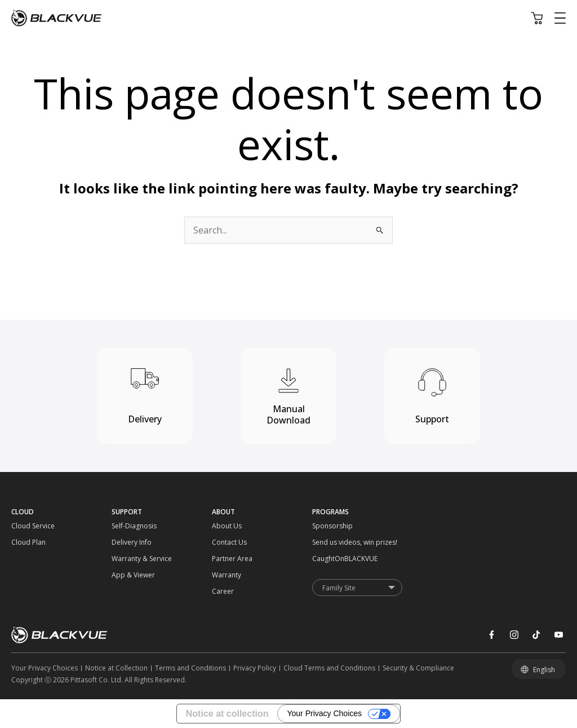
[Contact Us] (225, 542)
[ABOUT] (262, 512)
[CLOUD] (61, 512)
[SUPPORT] (162, 512)
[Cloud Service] (24, 526)
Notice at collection (227, 714)
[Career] (225, 591)
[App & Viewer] (124, 575)
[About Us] (225, 526)
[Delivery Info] (124, 542)
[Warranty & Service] (124, 559)
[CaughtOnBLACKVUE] (325, 559)
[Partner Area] (225, 559)
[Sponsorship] (325, 526)
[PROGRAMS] (362, 512)
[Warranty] (225, 575)
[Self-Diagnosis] (124, 526)
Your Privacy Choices (324, 713)
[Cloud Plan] (24, 542)
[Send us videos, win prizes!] (325, 542)
